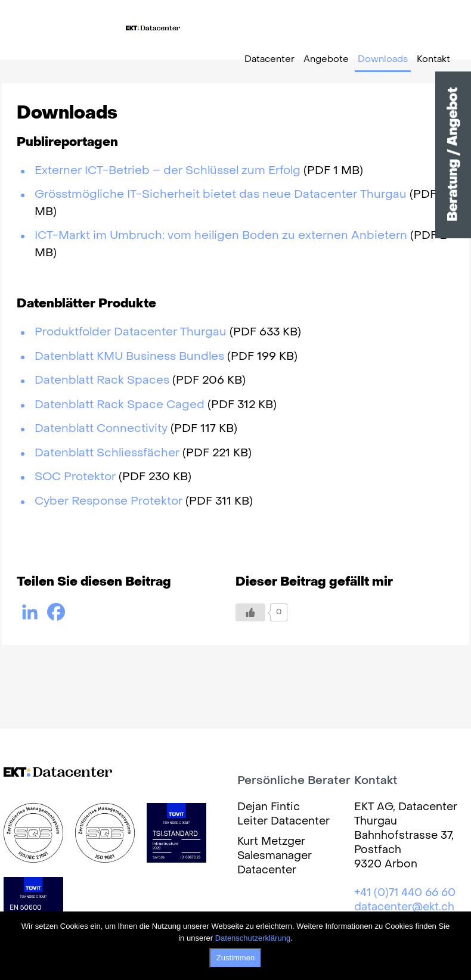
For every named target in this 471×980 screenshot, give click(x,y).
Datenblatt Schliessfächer (107, 453)
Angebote (326, 60)
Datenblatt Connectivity (101, 429)
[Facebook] (56, 612)
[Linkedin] (30, 612)
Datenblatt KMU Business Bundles (129, 357)
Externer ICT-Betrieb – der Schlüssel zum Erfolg (168, 171)
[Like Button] (250, 612)
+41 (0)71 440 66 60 (405, 893)
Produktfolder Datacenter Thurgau (131, 332)
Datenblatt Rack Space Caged (120, 405)
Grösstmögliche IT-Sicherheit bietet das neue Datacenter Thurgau (221, 195)
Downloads (383, 60)
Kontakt (433, 60)
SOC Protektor (75, 477)
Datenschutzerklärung (253, 938)
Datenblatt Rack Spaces (102, 381)
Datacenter (269, 60)
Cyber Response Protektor (109, 502)
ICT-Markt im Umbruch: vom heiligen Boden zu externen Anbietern (221, 236)
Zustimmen (235, 958)
